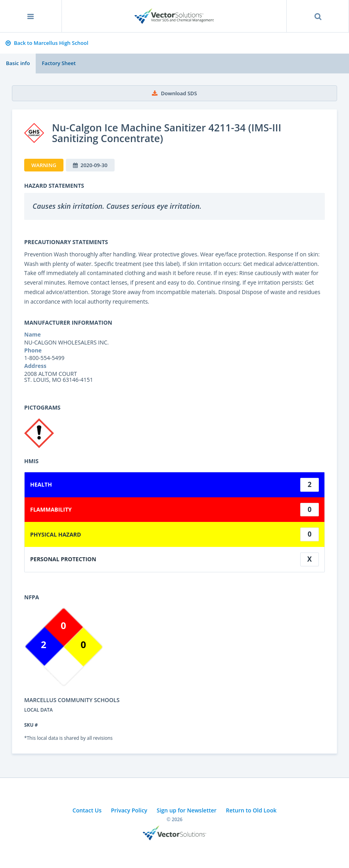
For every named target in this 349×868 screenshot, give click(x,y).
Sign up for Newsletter (187, 810)
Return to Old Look (251, 810)
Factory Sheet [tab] (58, 63)
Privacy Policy (129, 810)
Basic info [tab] (18, 63)
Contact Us (87, 810)
